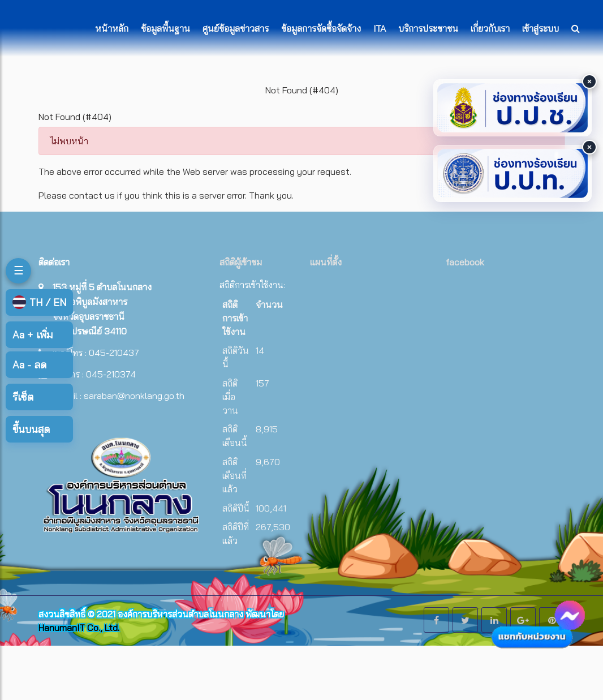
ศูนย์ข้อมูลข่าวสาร (236, 28)
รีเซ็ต (23, 397)
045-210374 (111, 374)
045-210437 (114, 353)
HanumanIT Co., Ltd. (79, 628)
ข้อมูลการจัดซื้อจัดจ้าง (321, 28)
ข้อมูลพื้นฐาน (165, 28)
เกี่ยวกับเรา (490, 28)
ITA (380, 28)
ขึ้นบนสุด (31, 429)
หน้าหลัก (112, 28)
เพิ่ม (33, 335)
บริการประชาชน (428, 28)
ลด (29, 365)
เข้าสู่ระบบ (540, 28)
